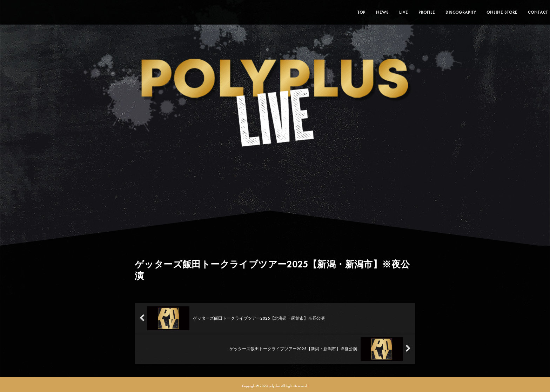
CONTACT (522, 12)
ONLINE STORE (487, 12)
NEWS (367, 12)
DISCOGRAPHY (445, 12)
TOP (346, 12)
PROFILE (411, 12)
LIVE (388, 12)
